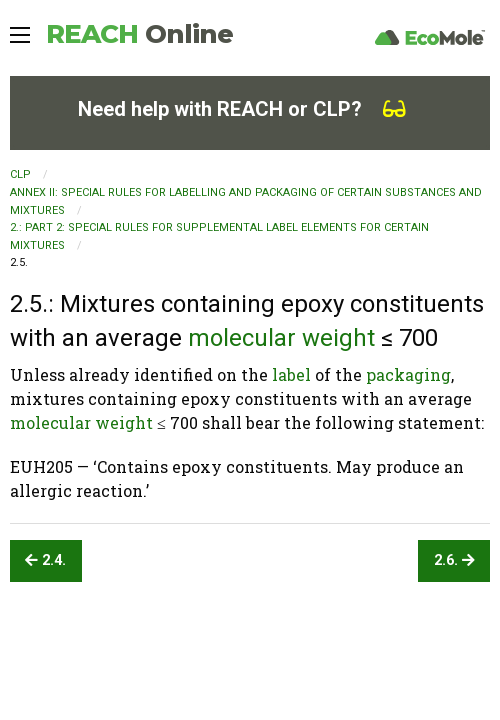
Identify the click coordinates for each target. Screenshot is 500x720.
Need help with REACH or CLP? (242, 109)
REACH (139, 34)
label (291, 374)
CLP (20, 174)
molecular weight (281, 338)
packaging (408, 374)
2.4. (45, 560)
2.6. (454, 560)
